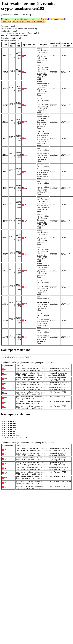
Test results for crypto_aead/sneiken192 (29, 21)
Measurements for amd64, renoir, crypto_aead (21, 19)
